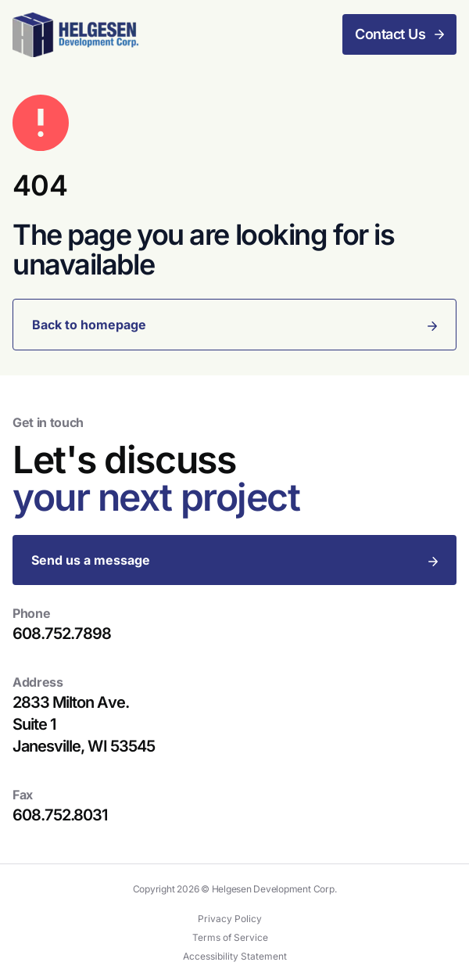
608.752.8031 (60, 815)
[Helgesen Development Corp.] (76, 35)
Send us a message (91, 560)
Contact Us (390, 34)
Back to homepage (89, 325)
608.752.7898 (62, 634)
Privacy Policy (230, 919)
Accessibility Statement (235, 957)
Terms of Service (230, 938)
